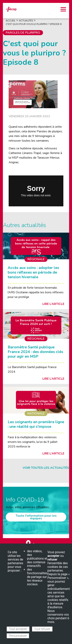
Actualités (26, 21)
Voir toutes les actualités (46, 468)
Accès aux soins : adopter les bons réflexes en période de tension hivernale (33, 272)
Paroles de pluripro (23, 33)
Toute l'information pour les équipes (36, 517)
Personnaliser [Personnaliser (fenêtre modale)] (18, 636)
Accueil (11, 21)
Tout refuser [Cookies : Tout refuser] (42, 629)
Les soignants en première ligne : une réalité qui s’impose (36, 424)
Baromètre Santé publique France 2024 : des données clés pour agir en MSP (35, 352)
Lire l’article (53, 304)
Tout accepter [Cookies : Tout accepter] (18, 629)
